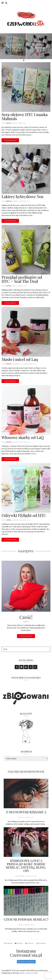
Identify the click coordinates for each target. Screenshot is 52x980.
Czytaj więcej (10, 140)
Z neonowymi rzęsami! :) (26, 812)
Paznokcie (39, 41)
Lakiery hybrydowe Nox (39, 48)
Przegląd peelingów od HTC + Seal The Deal (22, 279)
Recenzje (13, 41)
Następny (26, 551)
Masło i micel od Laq (20, 359)
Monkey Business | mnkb (29, 973)
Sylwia (9, 123)
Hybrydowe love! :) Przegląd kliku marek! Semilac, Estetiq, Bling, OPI (26, 866)
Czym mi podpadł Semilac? (26, 919)
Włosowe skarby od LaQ (23, 437)
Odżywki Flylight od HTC (24, 515)
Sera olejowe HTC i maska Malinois (13, 48)
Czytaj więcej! (26, 636)
